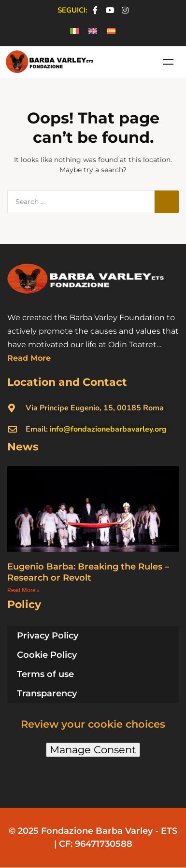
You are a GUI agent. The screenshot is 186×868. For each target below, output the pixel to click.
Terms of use (45, 674)
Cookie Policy (47, 655)
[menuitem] (74, 31)
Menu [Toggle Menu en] (168, 62)
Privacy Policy (48, 636)
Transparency (47, 693)
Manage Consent (93, 750)
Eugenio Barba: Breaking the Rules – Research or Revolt (88, 572)
